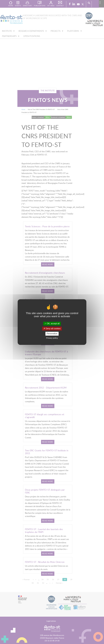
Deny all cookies (52, 329)
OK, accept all (52, 324)
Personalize (52, 334)
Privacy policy (52, 338)
